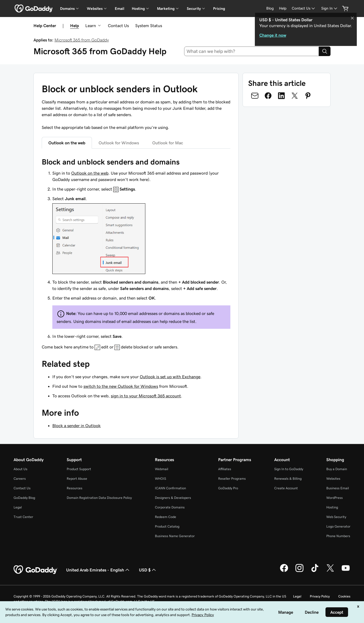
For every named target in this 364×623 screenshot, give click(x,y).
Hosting (332, 507)
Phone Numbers (338, 536)
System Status (149, 26)
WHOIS (160, 479)
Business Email (338, 488)
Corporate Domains (170, 507)
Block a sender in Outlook (77, 426)
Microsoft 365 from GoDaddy (82, 40)
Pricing (219, 9)
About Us (20, 469)
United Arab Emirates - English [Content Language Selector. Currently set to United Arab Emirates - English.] (98, 570)
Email (120, 9)
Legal (18, 507)
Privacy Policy (320, 596)
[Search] (325, 51)
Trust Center (23, 517)
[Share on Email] (255, 96)
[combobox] (252, 51)
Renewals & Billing (288, 479)
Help (75, 26)
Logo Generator (338, 526)
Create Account (286, 488)
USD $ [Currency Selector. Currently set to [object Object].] (148, 570)
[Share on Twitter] (295, 96)
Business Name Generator (175, 536)
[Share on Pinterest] (308, 96)
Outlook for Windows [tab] (119, 143)
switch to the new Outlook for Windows (121, 386)
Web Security (336, 517)
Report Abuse (77, 479)
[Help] (283, 8)
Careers (20, 479)
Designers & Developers (173, 498)
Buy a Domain (337, 469)
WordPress (335, 498)
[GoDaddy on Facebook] (284, 571)
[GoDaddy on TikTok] (315, 571)
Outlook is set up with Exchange (170, 377)
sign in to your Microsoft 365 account (146, 396)
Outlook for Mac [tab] (168, 143)
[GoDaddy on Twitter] (330, 571)
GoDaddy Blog (24, 498)
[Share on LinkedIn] (281, 96)
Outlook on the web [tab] (67, 143)
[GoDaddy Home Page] (36, 570)
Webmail (162, 469)
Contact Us (118, 26)
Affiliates (225, 469)
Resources (75, 488)
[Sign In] (330, 8)
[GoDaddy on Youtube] (346, 571)
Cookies (344, 596)
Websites (333, 479)
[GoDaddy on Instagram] (299, 571)
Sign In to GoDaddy (289, 469)
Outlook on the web (90, 173)
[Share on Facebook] (268, 96)
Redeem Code (166, 517)
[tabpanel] (136, 254)
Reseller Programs (232, 479)
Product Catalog (167, 526)
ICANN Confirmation (170, 488)
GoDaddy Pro (228, 488)
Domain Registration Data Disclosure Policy (99, 498)
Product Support (79, 469)
